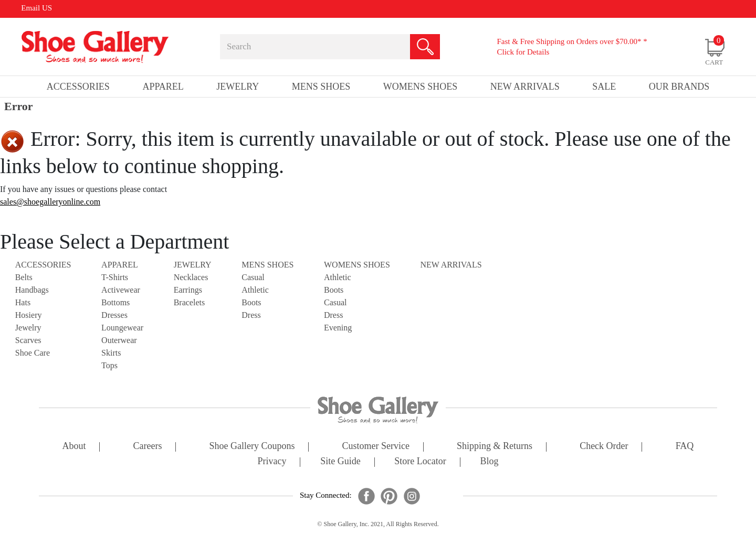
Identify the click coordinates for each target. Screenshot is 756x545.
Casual (253, 277)
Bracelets (190, 302)
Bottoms (115, 302)
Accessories (43, 265)
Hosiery (29, 315)
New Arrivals (525, 87)
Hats (23, 302)
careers (148, 447)
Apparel (120, 265)
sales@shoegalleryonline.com (50, 202)
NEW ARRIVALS (451, 265)
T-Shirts (115, 277)
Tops (109, 365)
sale (604, 87)
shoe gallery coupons (252, 447)
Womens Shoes (357, 265)
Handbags (32, 290)
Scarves (28, 340)
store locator (420, 462)
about (74, 447)
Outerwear (119, 340)
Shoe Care (33, 353)
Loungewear (122, 328)
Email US (36, 8)
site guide (340, 462)
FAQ (685, 447)
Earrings (188, 290)
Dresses (114, 315)
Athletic (255, 290)
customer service (376, 447)
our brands (679, 87)
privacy (272, 462)
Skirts (111, 353)
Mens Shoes (267, 265)
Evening (338, 328)
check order (604, 447)
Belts (24, 277)
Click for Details (523, 52)
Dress (251, 315)
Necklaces (191, 277)
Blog (489, 462)
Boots (251, 302)
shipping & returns (495, 447)
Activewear (121, 290)
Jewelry (28, 328)
